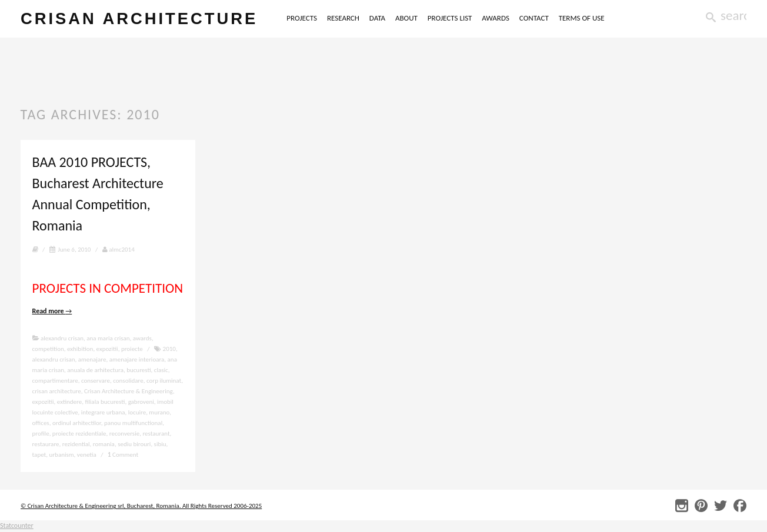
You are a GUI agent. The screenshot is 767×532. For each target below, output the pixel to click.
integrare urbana (103, 412)
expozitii (107, 349)
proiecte (132, 349)
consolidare (128, 381)
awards (142, 338)
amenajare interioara (137, 359)
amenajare (92, 359)
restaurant (156, 434)
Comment (123, 455)
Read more (52, 311)
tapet (39, 455)
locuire (137, 412)
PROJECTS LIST (450, 18)
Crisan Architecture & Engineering (129, 391)
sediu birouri (134, 444)
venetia (87, 455)
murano (159, 412)
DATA (377, 18)
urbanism (62, 455)
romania (104, 444)
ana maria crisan (108, 338)
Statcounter (17, 526)
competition (48, 349)
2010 (169, 349)
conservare (96, 381)
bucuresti (139, 370)
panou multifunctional (133, 423)
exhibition (80, 349)
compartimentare (55, 381)
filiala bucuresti (105, 402)
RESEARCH (343, 18)
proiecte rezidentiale (79, 434)
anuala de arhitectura (95, 370)
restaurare (46, 444)
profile (41, 434)
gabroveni (141, 402)
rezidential (76, 444)
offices (41, 423)
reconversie (124, 434)
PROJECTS (302, 18)
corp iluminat (164, 381)
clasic (161, 370)
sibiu (160, 444)
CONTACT (534, 18)
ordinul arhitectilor (77, 423)
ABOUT (406, 18)
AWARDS (496, 18)
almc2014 (119, 250)
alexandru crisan (62, 338)
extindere (69, 402)
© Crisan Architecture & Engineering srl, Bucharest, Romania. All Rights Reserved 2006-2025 (141, 506)
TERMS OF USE (582, 18)
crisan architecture (139, 19)
